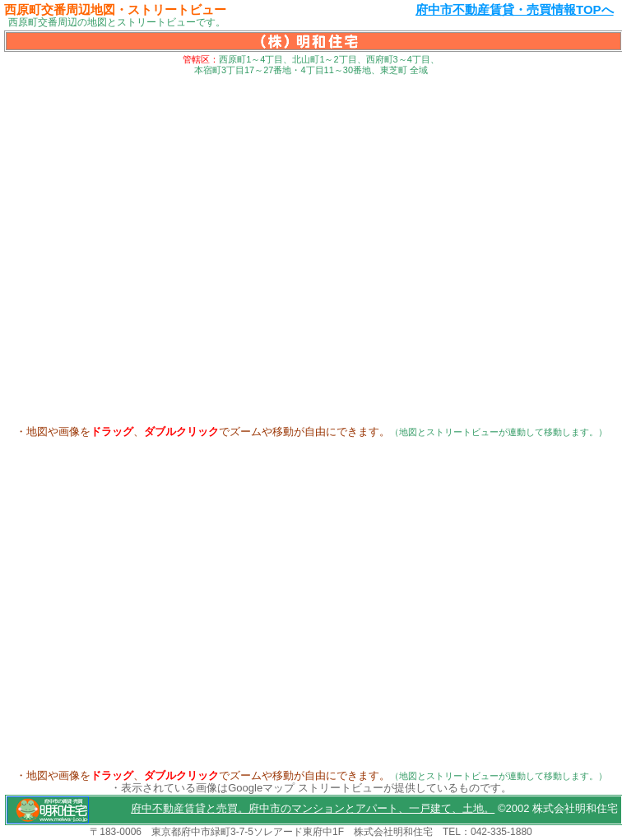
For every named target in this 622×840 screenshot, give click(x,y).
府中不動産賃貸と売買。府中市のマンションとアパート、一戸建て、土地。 (313, 808)
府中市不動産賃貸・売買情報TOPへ (515, 9)
